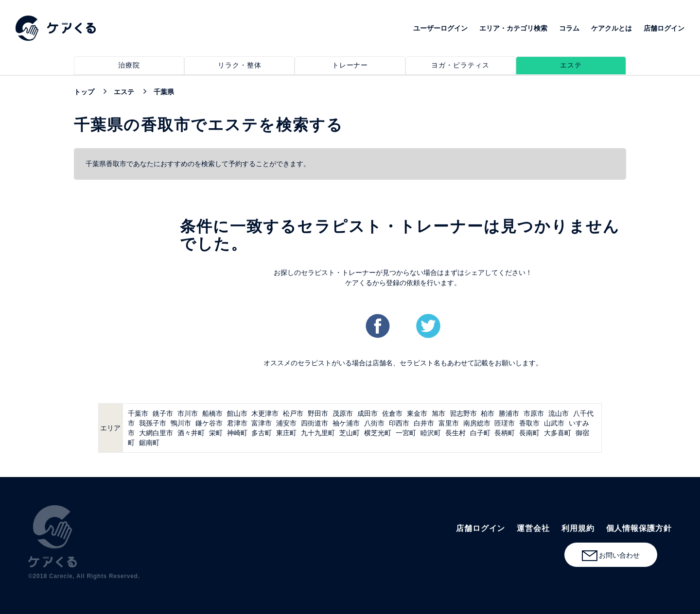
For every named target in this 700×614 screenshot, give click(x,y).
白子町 (480, 433)
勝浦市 (509, 413)
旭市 (438, 413)
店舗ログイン (664, 28)
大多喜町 (558, 433)
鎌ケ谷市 (209, 423)
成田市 (367, 413)
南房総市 (477, 423)
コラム (569, 28)
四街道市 (315, 423)
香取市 (529, 423)
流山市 (559, 413)
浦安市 (286, 423)
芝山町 (350, 433)
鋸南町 (149, 443)
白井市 (424, 423)
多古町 (262, 433)
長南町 (529, 433)
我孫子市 (153, 423)
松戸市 (293, 413)
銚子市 (163, 413)
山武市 (554, 423)
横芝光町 (378, 433)
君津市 (237, 423)
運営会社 (533, 528)
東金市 (417, 413)
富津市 (262, 423)
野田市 (318, 413)
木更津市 (265, 413)
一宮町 (406, 433)
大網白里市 (156, 433)
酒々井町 (191, 433)
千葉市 (138, 413)
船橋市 (212, 413)
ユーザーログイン (440, 28)
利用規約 (578, 528)
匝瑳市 (505, 423)
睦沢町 (431, 433)
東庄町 (286, 433)
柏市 (488, 413)
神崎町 (237, 433)
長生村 (455, 433)
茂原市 (343, 413)
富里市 (449, 423)
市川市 (188, 413)
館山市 (237, 413)
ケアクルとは (612, 28)
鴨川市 (181, 423)
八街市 (374, 423)
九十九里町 (318, 433)
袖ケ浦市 (346, 423)
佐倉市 (392, 413)
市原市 (534, 413)
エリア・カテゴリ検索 (513, 28)
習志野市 (463, 413)
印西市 (399, 423)
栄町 (216, 433)
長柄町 (505, 433)
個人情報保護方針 (639, 528)
